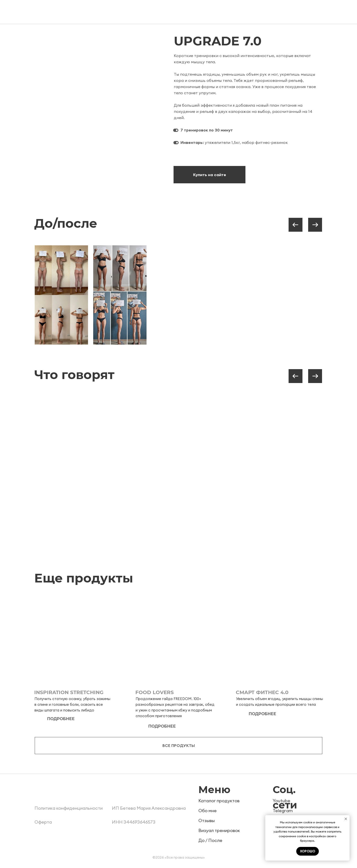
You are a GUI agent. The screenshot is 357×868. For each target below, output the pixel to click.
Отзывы (207, 820)
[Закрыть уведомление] (346, 819)
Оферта (43, 822)
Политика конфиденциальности (69, 808)
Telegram (283, 811)
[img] (78, 639)
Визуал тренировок (219, 830)
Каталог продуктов (219, 801)
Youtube (282, 801)
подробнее (61, 719)
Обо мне (208, 811)
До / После (210, 840)
